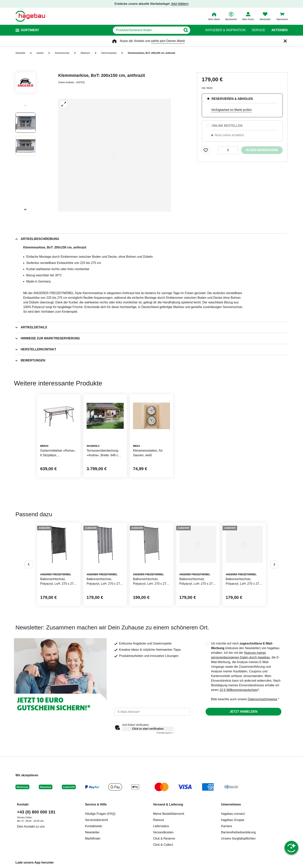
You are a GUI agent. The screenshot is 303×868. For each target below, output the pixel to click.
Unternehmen (231, 804)
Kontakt (23, 804)
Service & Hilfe (96, 804)
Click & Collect (163, 845)
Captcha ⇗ (165, 733)
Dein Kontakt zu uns (31, 826)
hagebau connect (233, 814)
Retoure (159, 820)
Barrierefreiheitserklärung (238, 832)
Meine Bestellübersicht (169, 814)
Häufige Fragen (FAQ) (100, 814)
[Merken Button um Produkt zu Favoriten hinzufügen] (206, 150)
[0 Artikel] (228, 150)
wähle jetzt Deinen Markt (168, 41)
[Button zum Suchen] (192, 30)
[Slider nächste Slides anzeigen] (26, 208)
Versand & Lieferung (168, 804)
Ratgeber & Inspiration (225, 30)
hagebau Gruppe (233, 820)
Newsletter (92, 832)
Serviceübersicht (96, 820)
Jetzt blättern (180, 4)
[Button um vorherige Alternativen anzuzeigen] (29, 564)
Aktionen (279, 30)
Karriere (227, 826)
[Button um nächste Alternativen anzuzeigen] (274, 564)
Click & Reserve (164, 838)
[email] (152, 712)
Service (258, 30)
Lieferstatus (161, 826)
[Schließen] (285, 41)
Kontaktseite (94, 826)
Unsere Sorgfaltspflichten (238, 838)
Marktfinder (93, 838)
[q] (147, 30)
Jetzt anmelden (243, 712)
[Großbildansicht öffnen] (115, 155)
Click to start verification (148, 729)
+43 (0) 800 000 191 (36, 812)
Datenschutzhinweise (262, 699)
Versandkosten (163, 832)
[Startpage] (30, 16)
